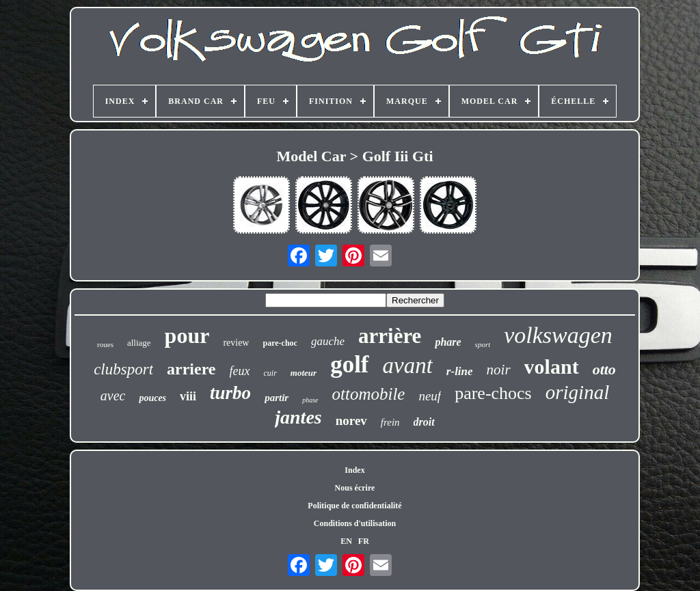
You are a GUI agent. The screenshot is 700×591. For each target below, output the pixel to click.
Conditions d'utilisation (355, 523)
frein (390, 422)
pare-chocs (493, 393)
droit (424, 422)
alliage (139, 343)
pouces (152, 398)
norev (351, 421)
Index (354, 470)
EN (346, 541)
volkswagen (558, 335)
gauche (328, 341)
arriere (191, 369)
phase (310, 400)
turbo (230, 393)
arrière (390, 336)
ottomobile (368, 394)
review (236, 343)
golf (349, 365)
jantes (298, 417)
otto (604, 369)
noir (499, 370)
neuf (430, 396)
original (577, 392)
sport (483, 344)
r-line (460, 371)
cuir (270, 373)
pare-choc (280, 343)
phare (448, 342)
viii (188, 396)
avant (408, 366)
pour (187, 335)
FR (364, 541)
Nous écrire (355, 488)
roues (105, 344)
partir (277, 398)
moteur (304, 373)
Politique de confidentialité (354, 506)
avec (113, 396)
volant (552, 367)
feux (240, 371)
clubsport (123, 369)
